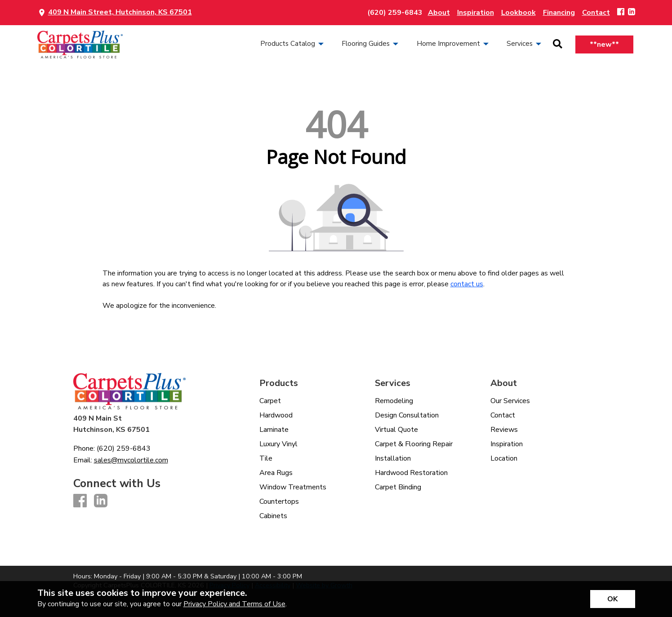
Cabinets (273, 516)
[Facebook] (621, 12)
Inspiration (507, 444)
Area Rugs (276, 473)
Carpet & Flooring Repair (414, 444)
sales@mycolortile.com (131, 460)
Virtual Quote (396, 430)
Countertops (279, 502)
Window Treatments (293, 487)
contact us (467, 284)
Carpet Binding (398, 487)
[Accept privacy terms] (613, 599)
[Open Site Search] (558, 44)
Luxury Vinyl (278, 444)
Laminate (274, 430)
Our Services (510, 401)
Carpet (270, 401)
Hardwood (276, 415)
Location (504, 458)
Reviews (504, 430)
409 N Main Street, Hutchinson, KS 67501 (120, 12)
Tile (266, 458)
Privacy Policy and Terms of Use (234, 604)
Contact (503, 415)
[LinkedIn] (632, 12)
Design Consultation (407, 415)
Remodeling (394, 401)
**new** (604, 44)
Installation (393, 458)
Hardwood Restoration (411, 473)
